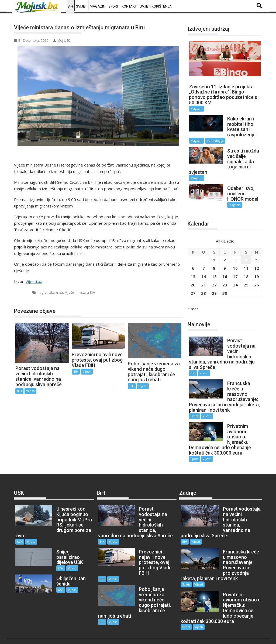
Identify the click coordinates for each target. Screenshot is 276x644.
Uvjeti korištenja (156, 6)
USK (20, 531)
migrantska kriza (50, 292)
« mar (193, 303)
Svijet (81, 6)
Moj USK (61, 41)
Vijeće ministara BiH (80, 292)
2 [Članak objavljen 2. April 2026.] (225, 254)
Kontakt (129, 6)
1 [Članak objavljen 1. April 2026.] (214, 254)
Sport (113, 6)
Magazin (98, 6)
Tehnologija (215, 141)
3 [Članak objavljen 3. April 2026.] (235, 254)
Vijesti (30, 391)
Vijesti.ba (34, 281)
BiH (70, 6)
